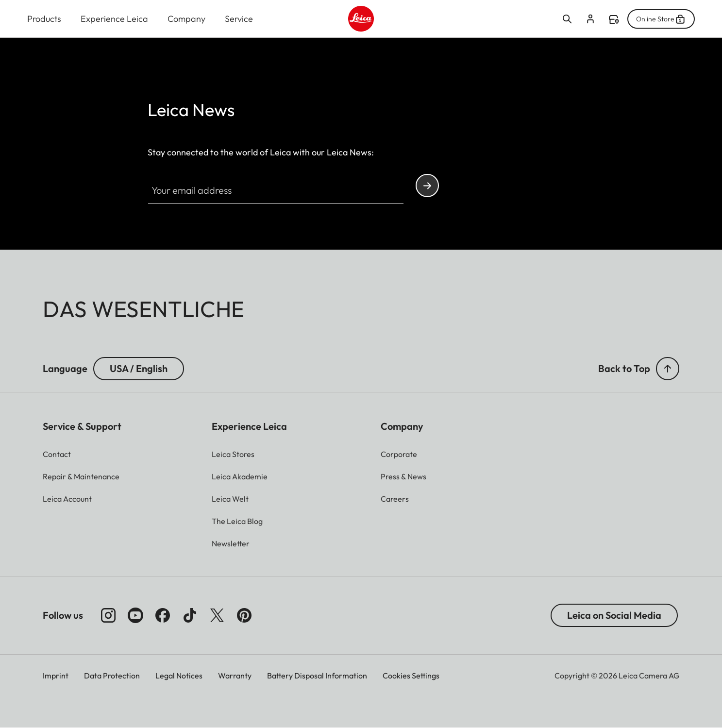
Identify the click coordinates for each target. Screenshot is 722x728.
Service (239, 19)
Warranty (235, 676)
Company (186, 19)
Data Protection (112, 676)
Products (44, 19)
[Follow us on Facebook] (163, 615)
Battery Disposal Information (317, 676)
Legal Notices (179, 676)
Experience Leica (114, 19)
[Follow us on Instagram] (108, 615)
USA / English (139, 368)
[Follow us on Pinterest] (244, 615)
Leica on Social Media (614, 615)
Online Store (661, 19)
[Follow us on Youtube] (135, 615)
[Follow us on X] (217, 615)
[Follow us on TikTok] (190, 615)
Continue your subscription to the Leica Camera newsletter (427, 186)
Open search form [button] (567, 19)
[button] (668, 369)
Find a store (614, 19)
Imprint (56, 676)
